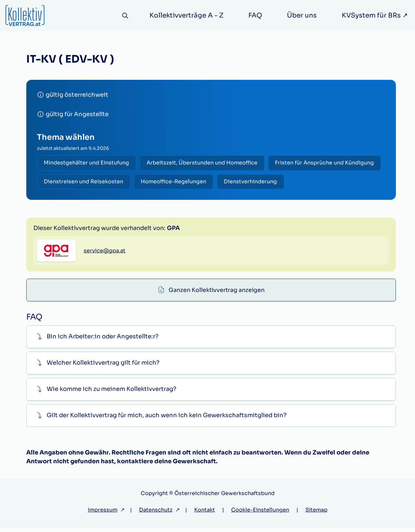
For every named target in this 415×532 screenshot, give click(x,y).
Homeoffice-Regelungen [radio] (175, 182)
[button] (211, 340)
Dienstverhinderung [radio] (253, 182)
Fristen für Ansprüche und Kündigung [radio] (327, 163)
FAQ (255, 15)
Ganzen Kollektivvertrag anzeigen (217, 227)
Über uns (302, 15)
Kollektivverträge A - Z (186, 15)
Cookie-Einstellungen (260, 514)
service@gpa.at (105, 283)
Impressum (103, 514)
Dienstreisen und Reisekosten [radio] (84, 182)
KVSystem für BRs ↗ (375, 15)
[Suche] (125, 16)
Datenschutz (156, 514)
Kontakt (205, 514)
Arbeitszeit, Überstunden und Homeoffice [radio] (204, 163)
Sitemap (316, 514)
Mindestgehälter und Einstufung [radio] (87, 163)
